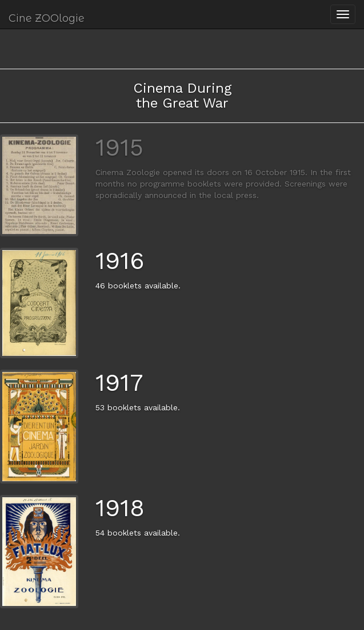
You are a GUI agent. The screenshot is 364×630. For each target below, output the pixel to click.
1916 (120, 261)
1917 (119, 383)
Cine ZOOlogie (47, 18)
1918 (120, 508)
